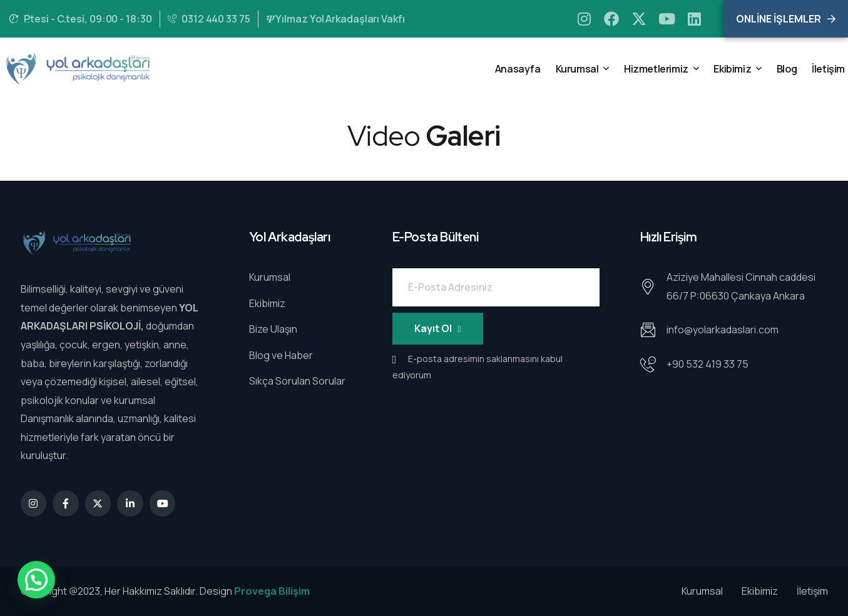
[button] (36, 580)
